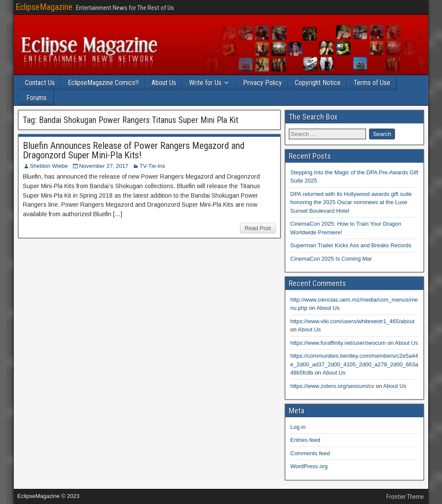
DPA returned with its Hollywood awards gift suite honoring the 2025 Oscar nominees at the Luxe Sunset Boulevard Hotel (351, 202)
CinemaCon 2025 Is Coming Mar (331, 259)
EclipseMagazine (44, 7)
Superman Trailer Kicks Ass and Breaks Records (351, 245)
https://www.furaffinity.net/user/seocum (338, 343)
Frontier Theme (405, 497)
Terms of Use (372, 83)
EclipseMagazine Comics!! (103, 83)
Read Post (258, 228)
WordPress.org (309, 466)
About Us (164, 83)
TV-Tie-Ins (152, 166)
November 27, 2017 (104, 166)
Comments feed (310, 453)
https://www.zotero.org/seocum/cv (332, 386)
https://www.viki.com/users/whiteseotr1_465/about (353, 321)
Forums (36, 98)
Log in (298, 427)
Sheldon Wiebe (49, 166)
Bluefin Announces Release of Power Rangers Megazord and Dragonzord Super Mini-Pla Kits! (134, 150)
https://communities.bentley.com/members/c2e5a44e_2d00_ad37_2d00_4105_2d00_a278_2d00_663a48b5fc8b (354, 364)
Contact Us (40, 83)
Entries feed (305, 440)
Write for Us (205, 83)
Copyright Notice (318, 83)
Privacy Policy (262, 83)
